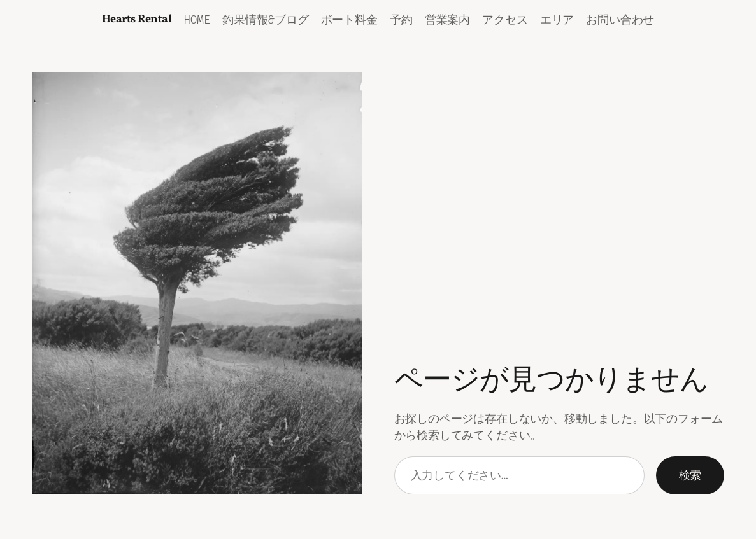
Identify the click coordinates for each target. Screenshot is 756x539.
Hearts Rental (137, 19)
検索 (690, 475)
